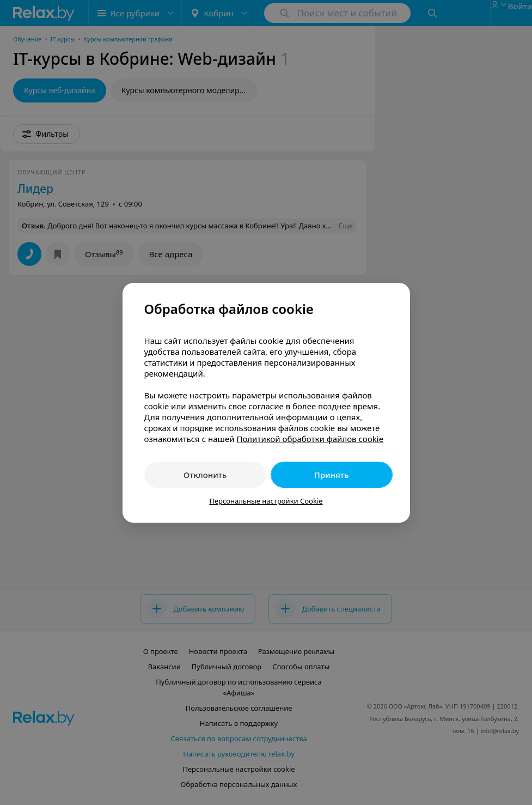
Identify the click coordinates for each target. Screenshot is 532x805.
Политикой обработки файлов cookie (310, 439)
